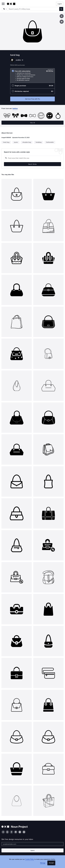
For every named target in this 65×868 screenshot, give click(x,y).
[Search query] (32, 158)
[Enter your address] (32, 844)
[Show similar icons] (62, 22)
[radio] (32, 76)
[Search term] (34, 9)
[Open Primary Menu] (3, 4)
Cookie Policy (30, 859)
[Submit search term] (61, 9)
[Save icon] (62, 16)
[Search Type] (5, 9)
